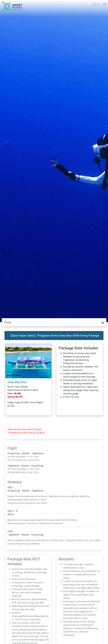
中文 (95, 4)
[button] (49, 363)
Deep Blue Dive (17, 384)
